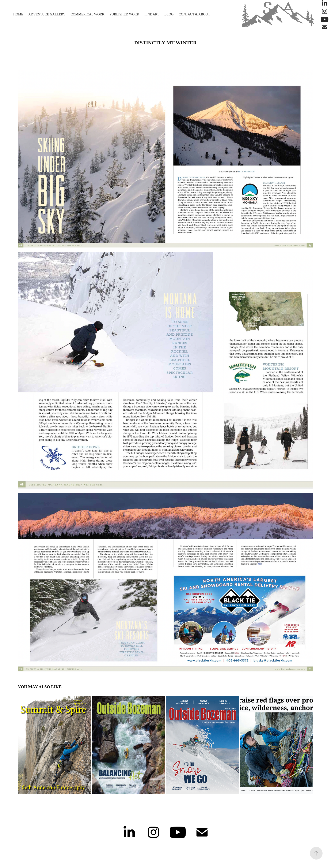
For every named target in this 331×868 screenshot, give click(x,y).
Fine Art (152, 14)
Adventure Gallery (47, 14)
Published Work (124, 14)
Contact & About (194, 14)
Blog (169, 14)
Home (18, 14)
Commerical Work (87, 14)
